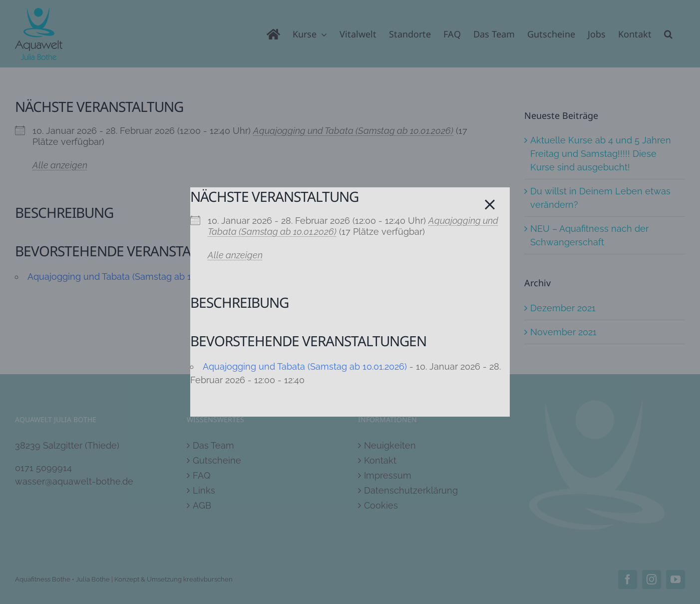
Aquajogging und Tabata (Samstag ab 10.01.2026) (305, 366)
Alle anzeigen (235, 255)
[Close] (490, 205)
